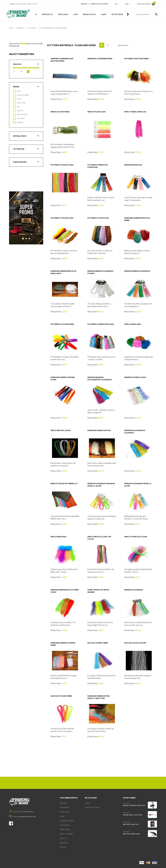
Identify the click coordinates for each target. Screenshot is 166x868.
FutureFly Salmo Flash (62, 165)
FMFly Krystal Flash (60, 430)
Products (21, 28)
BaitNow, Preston (130, 824)
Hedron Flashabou (133, 590)
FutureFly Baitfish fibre (136, 59)
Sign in (88, 803)
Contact (63, 847)
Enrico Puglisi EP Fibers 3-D (64, 484)
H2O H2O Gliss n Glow (134, 643)
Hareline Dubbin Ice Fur (99, 430)
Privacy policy (66, 830)
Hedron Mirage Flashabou (137, 271)
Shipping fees (65, 812)
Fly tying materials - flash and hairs (56, 28)
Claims (62, 816)
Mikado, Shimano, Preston (133, 805)
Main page (64, 803)
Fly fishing (33, 28)
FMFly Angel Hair (132, 324)
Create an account (93, 807)
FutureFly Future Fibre (62, 324)
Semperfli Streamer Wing (100, 59)
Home (11, 28)
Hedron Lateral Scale (135, 377)
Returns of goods (67, 821)
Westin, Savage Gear (131, 834)
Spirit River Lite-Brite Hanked (102, 590)
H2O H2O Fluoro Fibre (61, 696)
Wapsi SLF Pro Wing (60, 112)
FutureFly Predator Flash (100, 324)
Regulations (65, 807)
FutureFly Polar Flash (62, 218)
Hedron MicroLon (133, 165)
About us (63, 838)
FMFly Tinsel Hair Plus (135, 112)
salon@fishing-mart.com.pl (27, 4)
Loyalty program (67, 834)
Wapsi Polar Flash (96, 112)
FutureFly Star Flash (98, 218)
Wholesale (64, 843)
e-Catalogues (65, 825)
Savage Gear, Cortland (133, 815)
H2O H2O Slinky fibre (97, 643)
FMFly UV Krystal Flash (136, 537)
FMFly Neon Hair (58, 537)
